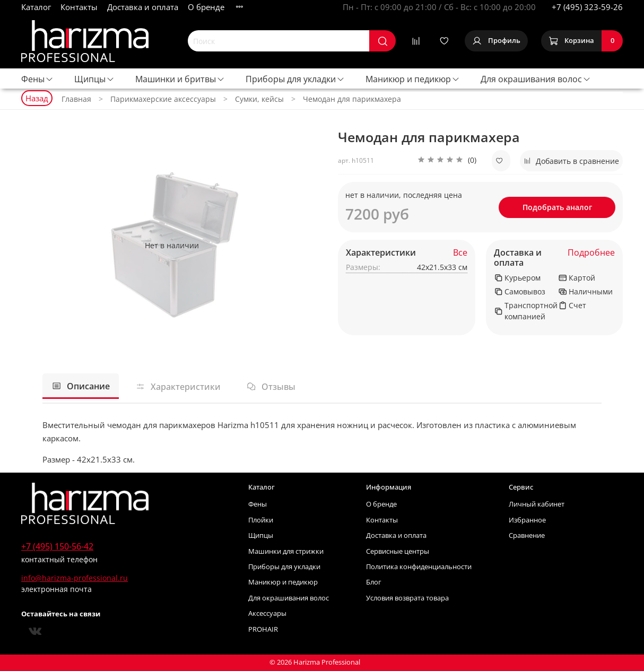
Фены (37, 79)
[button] (447, 161)
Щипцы (94, 79)
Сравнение (527, 535)
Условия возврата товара (407, 598)
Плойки (261, 520)
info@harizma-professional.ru (75, 578)
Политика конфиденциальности (419, 567)
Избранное (527, 520)
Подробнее (591, 253)
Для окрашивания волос (536, 79)
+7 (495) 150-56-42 (57, 546)
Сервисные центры (398, 551)
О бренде (206, 7)
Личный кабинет (537, 504)
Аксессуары (267, 613)
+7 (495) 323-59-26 (587, 7)
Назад (37, 98)
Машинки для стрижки (286, 551)
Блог (374, 582)
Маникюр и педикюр (413, 79)
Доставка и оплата (143, 7)
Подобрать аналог (557, 207)
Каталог (36, 7)
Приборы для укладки (295, 79)
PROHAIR (263, 629)
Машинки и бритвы (180, 79)
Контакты (79, 7)
